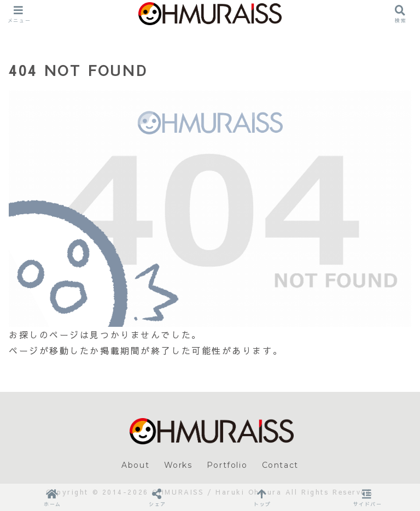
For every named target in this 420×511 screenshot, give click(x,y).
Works (178, 465)
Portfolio (227, 465)
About (135, 465)
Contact (280, 465)
